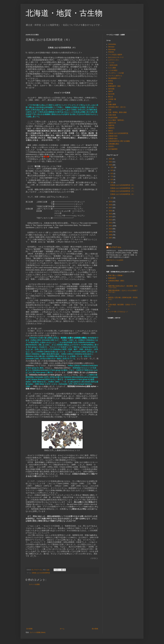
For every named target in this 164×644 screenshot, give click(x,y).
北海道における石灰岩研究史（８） (122, 188)
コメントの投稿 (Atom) (37, 632)
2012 (111, 223)
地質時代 (111, 128)
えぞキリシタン (114, 60)
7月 (112, 176)
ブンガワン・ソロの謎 (116, 73)
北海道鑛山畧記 (114, 144)
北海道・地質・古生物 (64, 13)
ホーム (62, 629)
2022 (111, 159)
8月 (112, 173)
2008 (111, 235)
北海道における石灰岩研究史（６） (122, 194)
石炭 (110, 110)
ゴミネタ (111, 63)
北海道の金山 (113, 139)
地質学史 (111, 125)
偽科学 (111, 91)
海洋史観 (111, 89)
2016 (111, 211)
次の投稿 (29, 629)
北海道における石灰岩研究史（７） (122, 191)
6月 (112, 180)
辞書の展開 (112, 104)
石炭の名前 (112, 115)
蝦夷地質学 (112, 278)
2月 (112, 198)
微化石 (111, 131)
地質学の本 (112, 123)
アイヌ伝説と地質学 (115, 55)
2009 (111, 232)
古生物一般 (112, 99)
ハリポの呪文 (113, 70)
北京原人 (111, 146)
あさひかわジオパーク (116, 57)
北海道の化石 (113, 136)
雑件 (110, 102)
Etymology (112, 49)
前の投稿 (95, 629)
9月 (112, 170)
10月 (112, 167)
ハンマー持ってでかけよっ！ (118, 312)
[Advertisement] (62, 607)
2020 (111, 165)
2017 (111, 208)
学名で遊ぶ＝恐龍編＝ (116, 275)
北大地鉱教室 (113, 149)
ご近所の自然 (113, 65)
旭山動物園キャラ (114, 78)
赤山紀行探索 (113, 118)
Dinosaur (111, 47)
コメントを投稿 (34, 584)
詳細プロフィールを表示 (115, 260)
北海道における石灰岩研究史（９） (122, 185)
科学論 (111, 84)
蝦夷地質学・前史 (114, 86)
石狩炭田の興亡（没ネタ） (117, 107)
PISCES (111, 52)
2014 (111, 217)
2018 (111, 205)
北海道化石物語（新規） (117, 281)
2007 (111, 238)
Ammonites (112, 44)
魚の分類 (111, 94)
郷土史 (111, 97)
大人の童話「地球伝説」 (117, 120)
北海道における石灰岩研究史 (41, 573)
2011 (111, 226)
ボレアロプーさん (115, 247)
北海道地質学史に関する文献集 (119, 141)
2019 (111, 202)
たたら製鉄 (112, 68)
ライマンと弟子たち (115, 76)
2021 (111, 162)
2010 (111, 229)
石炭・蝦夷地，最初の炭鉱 (117, 112)
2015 (111, 214)
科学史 (111, 81)
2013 (111, 220)
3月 (112, 182)
